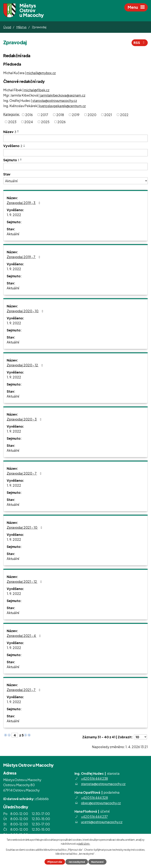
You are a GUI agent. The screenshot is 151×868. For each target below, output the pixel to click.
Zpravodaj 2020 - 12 (26, 365)
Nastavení (97, 862)
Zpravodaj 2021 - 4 (24, 636)
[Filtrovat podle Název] (75, 139)
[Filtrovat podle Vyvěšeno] (75, 153)
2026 (62, 122)
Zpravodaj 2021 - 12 (25, 582)
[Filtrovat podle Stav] (75, 181)
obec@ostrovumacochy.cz (101, 803)
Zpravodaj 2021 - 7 (24, 690)
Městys (22, 28)
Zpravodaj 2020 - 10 (26, 311)
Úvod (7, 28)
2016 (29, 115)
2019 (76, 115)
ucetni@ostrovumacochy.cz (102, 822)
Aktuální (13, 234)
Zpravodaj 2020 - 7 (25, 474)
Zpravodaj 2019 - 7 (24, 257)
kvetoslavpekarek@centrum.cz (62, 106)
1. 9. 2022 (14, 215)
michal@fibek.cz (37, 90)
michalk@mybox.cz (41, 73)
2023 (12, 122)
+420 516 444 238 (94, 779)
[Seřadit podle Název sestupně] (18, 133)
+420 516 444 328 (94, 798)
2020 (92, 115)
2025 (45, 122)
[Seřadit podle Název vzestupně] (18, 131)
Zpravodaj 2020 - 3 (25, 420)
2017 (44, 115)
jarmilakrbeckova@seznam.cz (63, 96)
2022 (124, 115)
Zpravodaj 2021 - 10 (25, 528)
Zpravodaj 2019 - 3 (24, 203)
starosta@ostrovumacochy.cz (55, 101)
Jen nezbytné (77, 862)
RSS (140, 43)
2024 (29, 122)
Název (10, 132)
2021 (108, 115)
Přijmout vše (55, 862)
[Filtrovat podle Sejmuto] (75, 167)
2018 (60, 115)
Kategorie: (12, 115)
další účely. (84, 844)
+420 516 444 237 (94, 817)
